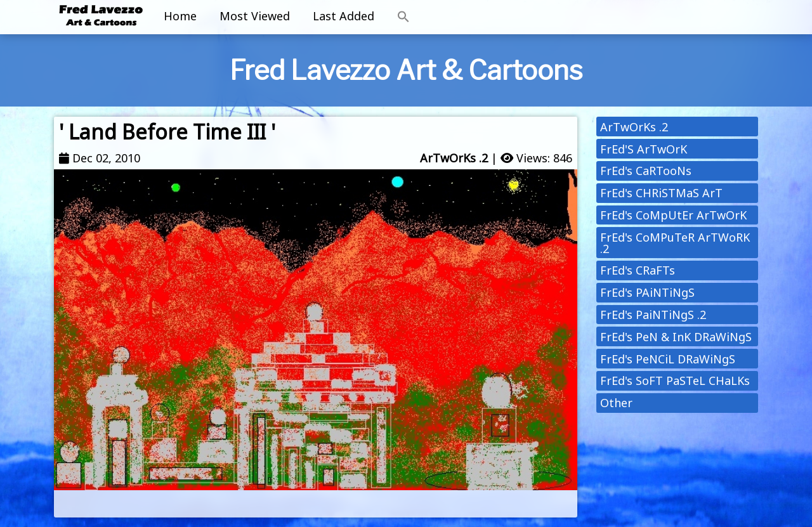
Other (616, 403)
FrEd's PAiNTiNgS (647, 292)
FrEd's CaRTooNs (646, 171)
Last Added (344, 16)
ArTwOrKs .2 (454, 158)
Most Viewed (255, 16)
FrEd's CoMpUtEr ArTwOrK (673, 215)
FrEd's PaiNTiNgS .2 (653, 315)
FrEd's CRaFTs (638, 270)
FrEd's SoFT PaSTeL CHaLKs (675, 381)
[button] (403, 17)
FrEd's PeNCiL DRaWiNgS (668, 359)
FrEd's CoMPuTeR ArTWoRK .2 (675, 243)
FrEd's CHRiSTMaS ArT (661, 193)
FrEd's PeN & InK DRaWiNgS (676, 337)
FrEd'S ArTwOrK (644, 149)
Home (180, 16)
